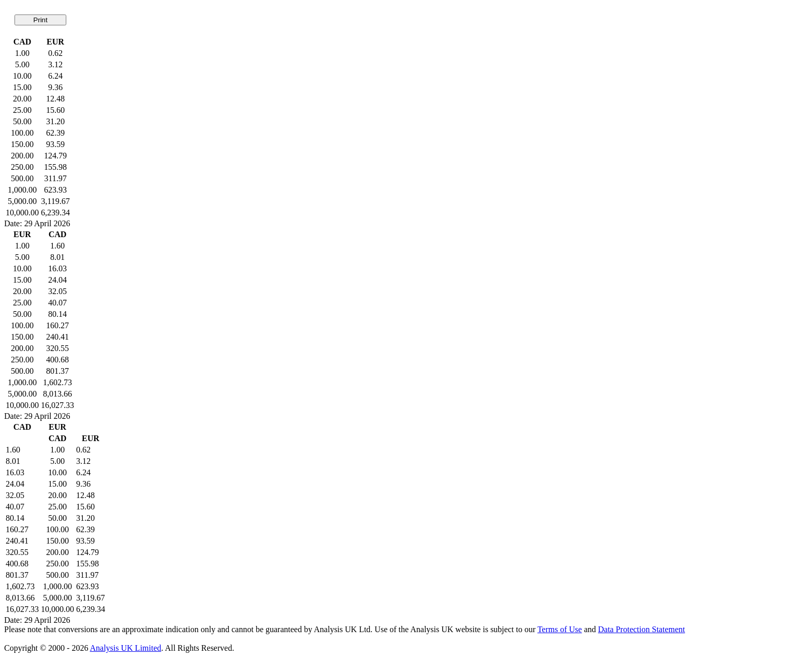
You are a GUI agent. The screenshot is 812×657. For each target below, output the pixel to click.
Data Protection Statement (642, 629)
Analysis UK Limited (126, 648)
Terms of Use (560, 629)
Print (40, 20)
